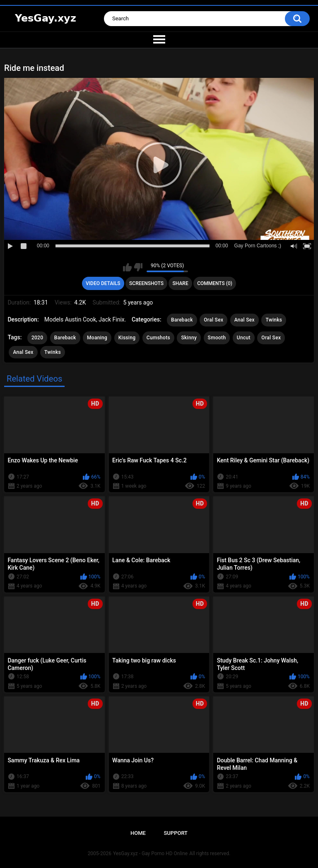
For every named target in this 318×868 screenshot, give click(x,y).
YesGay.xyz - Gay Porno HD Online (150, 853)
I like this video (127, 267)
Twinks (274, 320)
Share (181, 283)
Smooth (217, 338)
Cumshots (158, 338)
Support (176, 833)
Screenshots (146, 283)
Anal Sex (245, 320)
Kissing (127, 338)
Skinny (189, 338)
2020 (37, 338)
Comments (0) (215, 283)
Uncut (244, 338)
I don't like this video (138, 267)
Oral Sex (213, 320)
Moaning (97, 338)
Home (138, 833)
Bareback (182, 320)
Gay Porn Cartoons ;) (258, 246)
